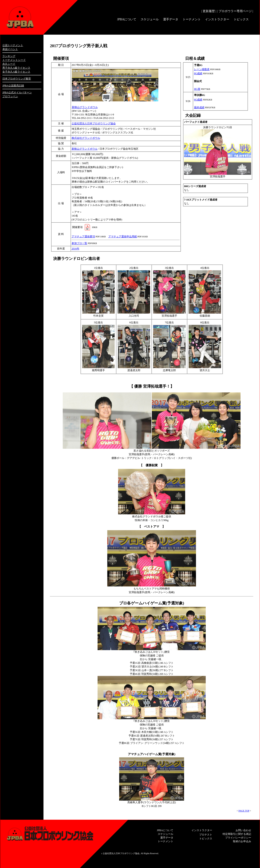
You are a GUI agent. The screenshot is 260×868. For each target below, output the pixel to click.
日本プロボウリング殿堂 (17, 79)
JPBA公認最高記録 (13, 86)
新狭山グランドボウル (85, 107)
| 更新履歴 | (209, 11)
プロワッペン (10, 96)
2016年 (75, 249)
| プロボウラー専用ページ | (235, 11)
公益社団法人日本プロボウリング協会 (94, 123)
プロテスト (206, 835)
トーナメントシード (14, 60)
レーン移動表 (202, 69)
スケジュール (150, 19)
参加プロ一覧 (79, 243)
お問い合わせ (243, 830)
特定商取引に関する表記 (237, 834)
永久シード (9, 64)
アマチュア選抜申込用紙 (123, 236)
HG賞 (197, 89)
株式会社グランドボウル (86, 138)
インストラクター (217, 19)
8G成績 (198, 73)
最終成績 (199, 107)
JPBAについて (127, 19)
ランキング (9, 56)
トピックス (241, 19)
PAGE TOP (244, 811)
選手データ (171, 19)
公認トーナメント (13, 45)
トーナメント (192, 19)
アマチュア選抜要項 (83, 236)
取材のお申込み (242, 841)
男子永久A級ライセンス (16, 68)
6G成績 (198, 100)
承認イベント (10, 49)
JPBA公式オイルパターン (17, 92)
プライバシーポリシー (238, 838)
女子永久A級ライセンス (16, 72)
